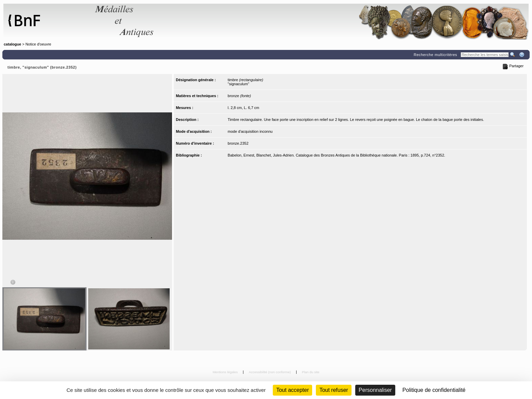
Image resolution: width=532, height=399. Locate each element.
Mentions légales (226, 372)
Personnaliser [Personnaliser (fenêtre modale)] (375, 390)
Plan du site (311, 372)
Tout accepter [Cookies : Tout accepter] (292, 390)
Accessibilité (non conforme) (270, 372)
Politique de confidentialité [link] (434, 390)
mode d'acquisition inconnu (250, 131)
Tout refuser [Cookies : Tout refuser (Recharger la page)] (334, 390)
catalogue (12, 44)
